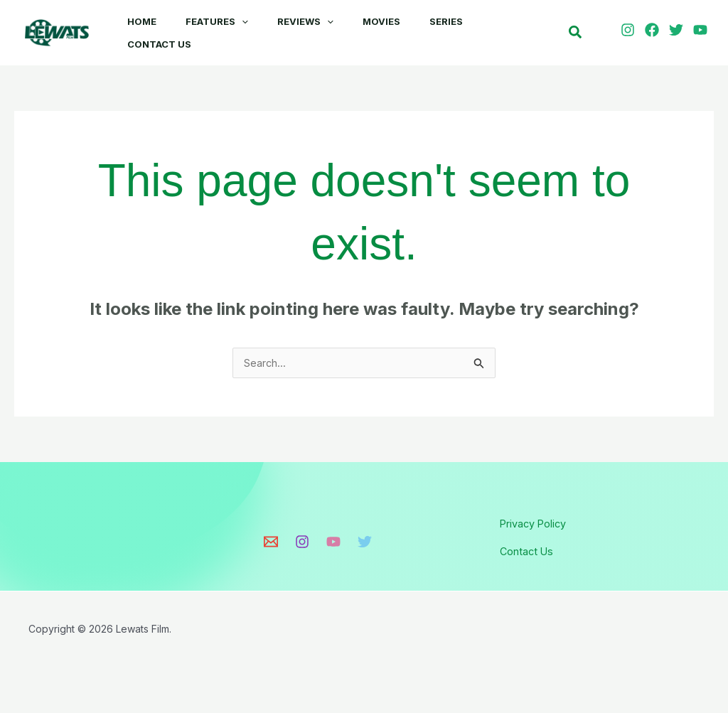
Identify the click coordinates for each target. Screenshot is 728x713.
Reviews (308, 21)
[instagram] (630, 33)
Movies (387, 21)
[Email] (271, 550)
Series (455, 21)
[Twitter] (365, 550)
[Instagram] (302, 550)
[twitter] (678, 33)
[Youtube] (333, 550)
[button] (242, 21)
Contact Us (156, 50)
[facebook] (654, 33)
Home (139, 21)
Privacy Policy (538, 531)
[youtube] (702, 33)
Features (217, 21)
